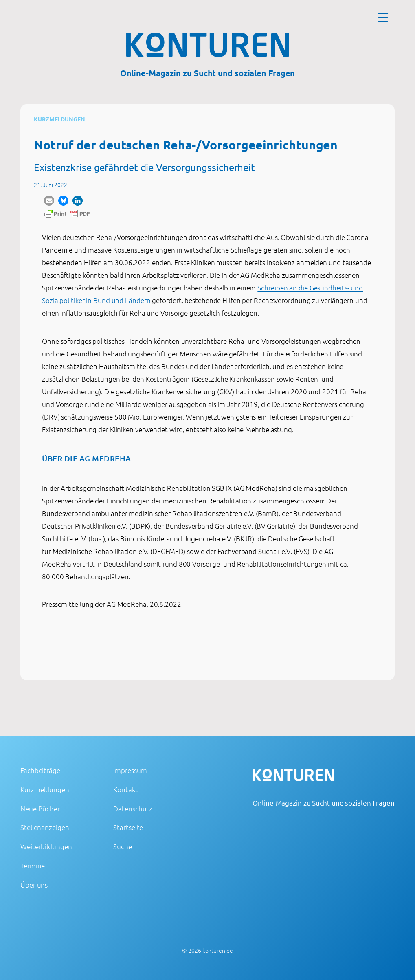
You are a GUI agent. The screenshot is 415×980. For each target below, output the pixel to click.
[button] (49, 201)
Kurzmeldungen (59, 119)
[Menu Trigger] (383, 17)
